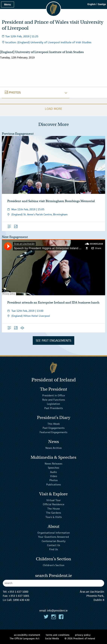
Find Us (53, 549)
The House (54, 509)
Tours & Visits (54, 517)
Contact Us (54, 545)
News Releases (53, 464)
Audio (53, 472)
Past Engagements (54, 428)
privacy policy (83, 635)
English (92, 4)
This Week (54, 424)
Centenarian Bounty (54, 541)
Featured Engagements (53, 432)
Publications (53, 484)
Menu (8, 4)
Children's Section (54, 565)
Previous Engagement (18, 134)
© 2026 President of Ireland (80, 638)
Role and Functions (54, 400)
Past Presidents (54, 408)
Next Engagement (15, 237)
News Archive (54, 448)
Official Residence (54, 504)
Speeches (53, 468)
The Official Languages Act (25, 638)
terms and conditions (58, 635)
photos (13, 92)
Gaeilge (102, 4)
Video (54, 476)
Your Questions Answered (53, 537)
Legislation (53, 404)
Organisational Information (54, 533)
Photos (53, 480)
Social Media (52, 638)
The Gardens (53, 513)
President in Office (54, 395)
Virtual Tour (54, 500)
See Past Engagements (53, 340)
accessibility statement (27, 635)
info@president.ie (57, 611)
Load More (54, 109)
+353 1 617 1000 (18, 592)
